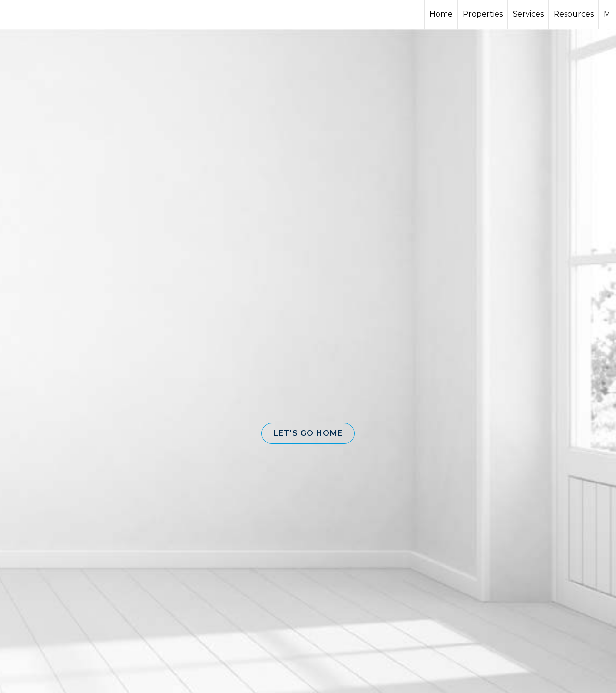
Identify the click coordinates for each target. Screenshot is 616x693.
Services (528, 14)
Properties (483, 14)
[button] (308, 433)
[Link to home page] (43, 14)
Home (441, 14)
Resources (574, 14)
